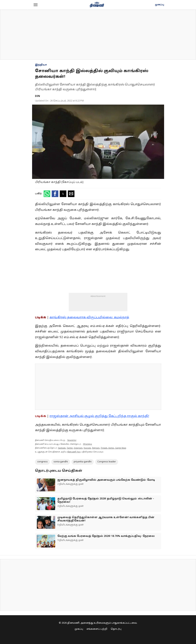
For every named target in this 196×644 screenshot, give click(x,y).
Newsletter (72, 440)
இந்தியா (41, 65)
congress (42, 462)
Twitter (70, 448)
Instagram (78, 448)
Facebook (62, 448)
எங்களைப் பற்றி (97, 629)
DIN (37, 96)
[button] (36, 5)
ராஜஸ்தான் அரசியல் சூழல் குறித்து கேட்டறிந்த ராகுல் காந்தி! (99, 416)
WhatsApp (88, 444)
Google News (121, 448)
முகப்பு (160, 5)
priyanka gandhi (83, 462)
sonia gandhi (61, 462)
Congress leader (107, 462)
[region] (98, 35)
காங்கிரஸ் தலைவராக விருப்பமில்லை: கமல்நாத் (89, 318)
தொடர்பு (116, 629)
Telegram (96, 448)
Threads (104, 448)
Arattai (111, 448)
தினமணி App (74, 452)
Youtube (87, 448)
